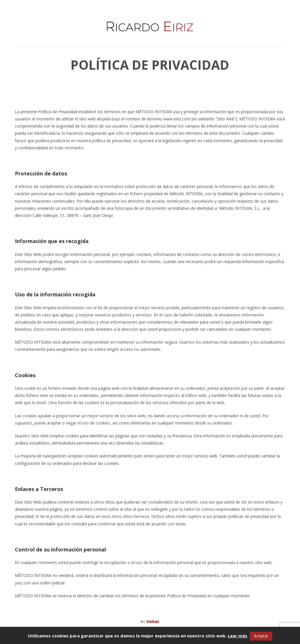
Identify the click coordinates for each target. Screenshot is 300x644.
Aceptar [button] (261, 636)
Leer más (238, 636)
